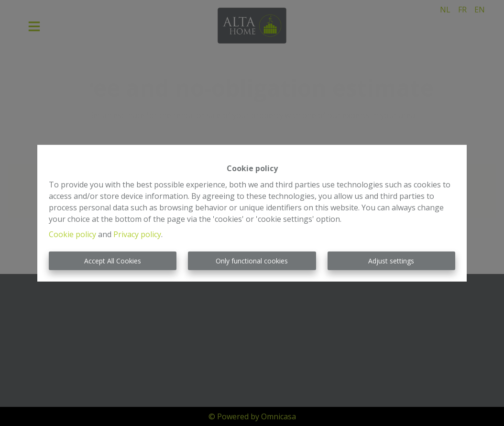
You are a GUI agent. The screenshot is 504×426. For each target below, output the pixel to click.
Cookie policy (72, 234)
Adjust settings (391, 261)
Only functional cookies (252, 261)
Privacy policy (137, 234)
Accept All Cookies (113, 261)
